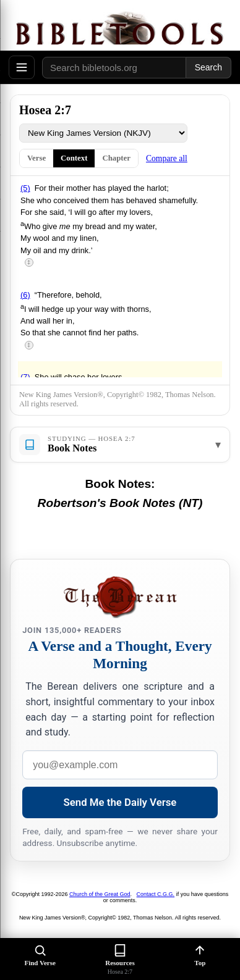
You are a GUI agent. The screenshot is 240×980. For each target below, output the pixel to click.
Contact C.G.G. (156, 894)
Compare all (167, 158)
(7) (25, 377)
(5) (25, 188)
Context (74, 158)
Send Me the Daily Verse (120, 802)
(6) (25, 295)
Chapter (116, 158)
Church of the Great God (100, 894)
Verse (36, 158)
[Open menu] (22, 67)
